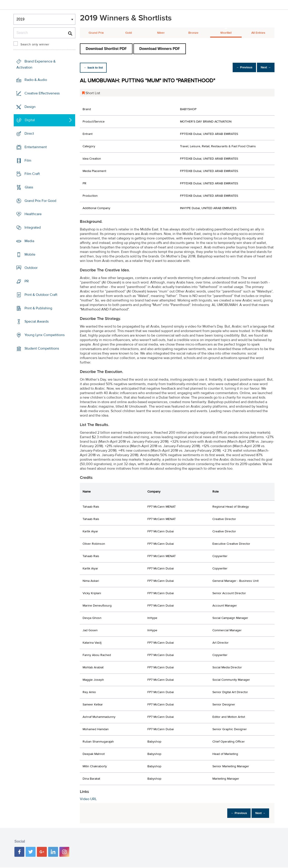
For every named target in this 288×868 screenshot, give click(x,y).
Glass (29, 187)
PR (27, 281)
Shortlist (226, 33)
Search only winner (35, 45)
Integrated (33, 228)
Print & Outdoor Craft (41, 295)
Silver (161, 33)
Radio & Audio (36, 80)
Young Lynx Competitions (45, 335)
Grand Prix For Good (40, 201)
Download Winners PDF (160, 49)
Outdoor (31, 268)
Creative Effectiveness (42, 93)
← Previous (239, 68)
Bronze (193, 33)
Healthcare (33, 214)
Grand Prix (96, 33)
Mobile (30, 254)
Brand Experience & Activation (36, 64)
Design (30, 107)
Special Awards (37, 321)
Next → (264, 68)
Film (28, 160)
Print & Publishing (38, 308)
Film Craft (32, 174)
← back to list (95, 68)
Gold (129, 33)
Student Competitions (42, 348)
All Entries (258, 33)
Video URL (88, 799)
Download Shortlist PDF (106, 49)
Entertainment (36, 147)
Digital (30, 120)
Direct (29, 134)
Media (29, 241)
